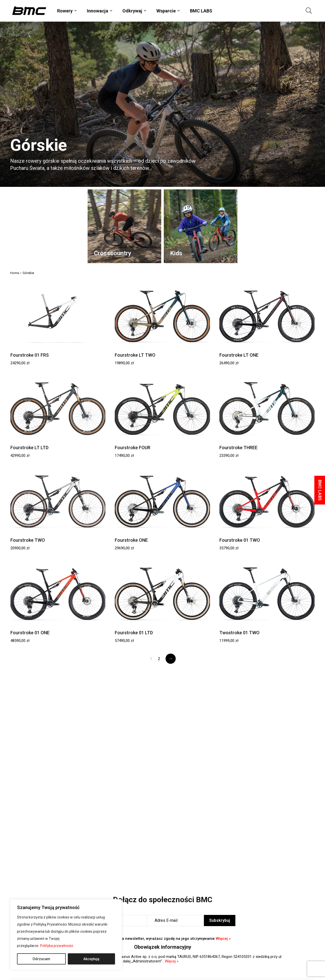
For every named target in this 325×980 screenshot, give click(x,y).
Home (15, 273)
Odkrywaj (132, 11)
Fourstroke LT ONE (239, 355)
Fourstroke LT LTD (29, 448)
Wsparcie (166, 11)
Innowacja (97, 11)
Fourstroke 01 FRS (30, 355)
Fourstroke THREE (238, 448)
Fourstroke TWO (28, 540)
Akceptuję (91, 959)
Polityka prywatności (57, 946)
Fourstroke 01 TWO (240, 540)
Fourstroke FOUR (133, 448)
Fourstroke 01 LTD (134, 633)
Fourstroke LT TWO (135, 355)
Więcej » (223, 939)
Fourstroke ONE (131, 540)
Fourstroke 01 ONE (30, 633)
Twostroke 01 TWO (239, 633)
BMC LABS (201, 11)
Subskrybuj (220, 920)
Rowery (65, 11)
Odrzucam (41, 959)
